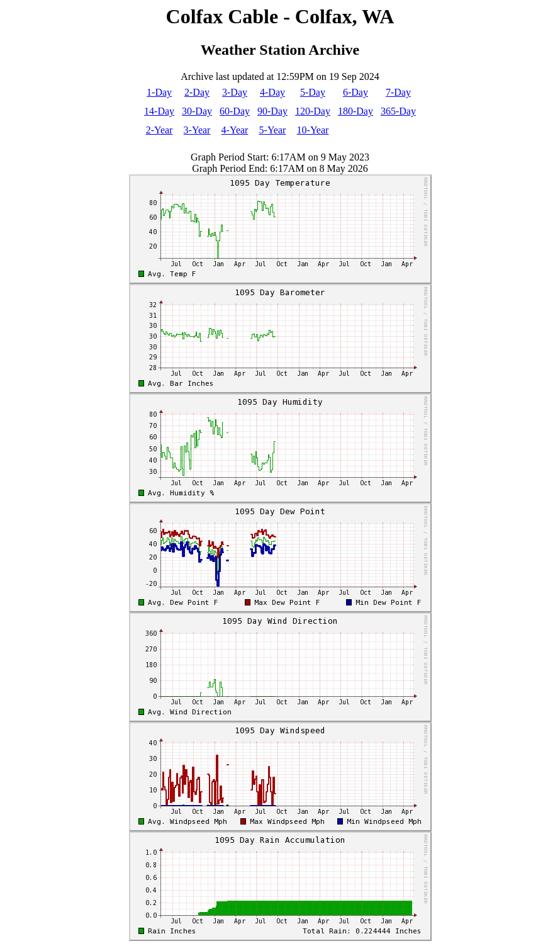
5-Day (313, 92)
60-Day (235, 111)
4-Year (235, 130)
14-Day (159, 111)
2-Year (160, 130)
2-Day (197, 92)
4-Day (272, 92)
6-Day (356, 92)
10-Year (313, 130)
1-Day (159, 92)
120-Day (313, 111)
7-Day (398, 92)
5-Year (273, 130)
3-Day (235, 92)
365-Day (398, 111)
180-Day (356, 111)
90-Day (272, 111)
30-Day (197, 111)
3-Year (197, 130)
